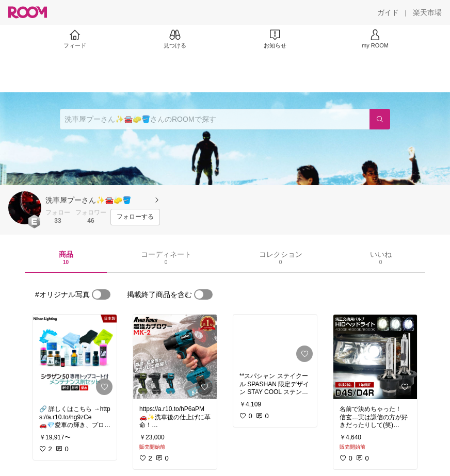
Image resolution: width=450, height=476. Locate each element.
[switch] (101, 294)
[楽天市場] (427, 12)
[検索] (380, 119)
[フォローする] (135, 217)
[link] (75, 357)
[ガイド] (388, 12)
